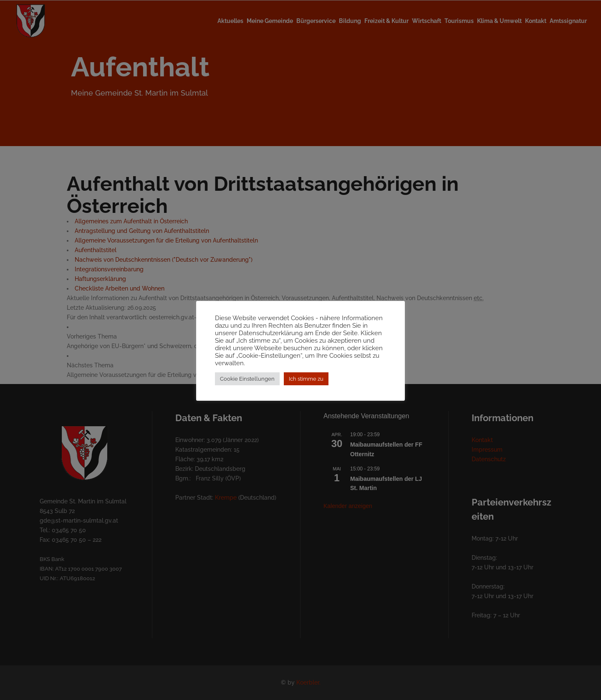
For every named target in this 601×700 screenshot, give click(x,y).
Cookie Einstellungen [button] (247, 383)
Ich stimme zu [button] (306, 383)
